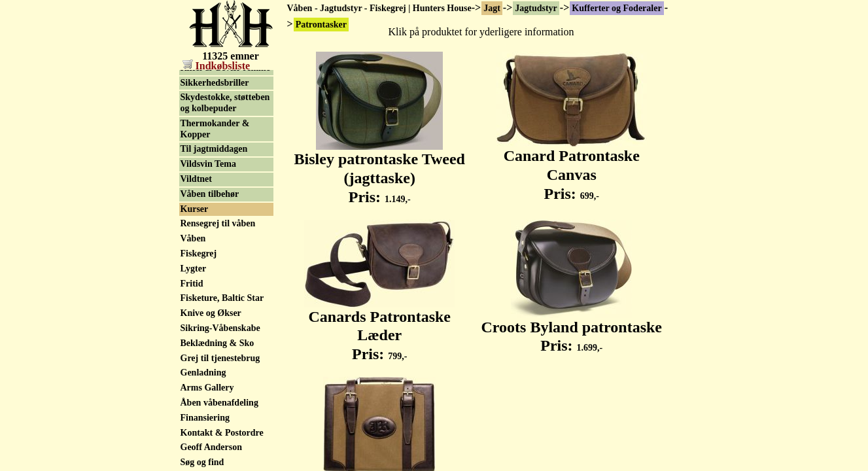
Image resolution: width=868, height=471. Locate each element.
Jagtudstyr (536, 8)
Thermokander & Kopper (215, 257)
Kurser (195, 337)
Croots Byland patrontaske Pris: (572, 329)
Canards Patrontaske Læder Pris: (379, 328)
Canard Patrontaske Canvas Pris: (572, 167)
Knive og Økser (211, 441)
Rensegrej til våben (218, 352)
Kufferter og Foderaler (616, 8)
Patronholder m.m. (217, 181)
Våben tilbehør (210, 322)
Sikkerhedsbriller (215, 211)
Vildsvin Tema (208, 292)
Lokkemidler (206, 136)
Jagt (492, 8)
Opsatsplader (207, 166)
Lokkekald (202, 121)
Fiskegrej (199, 382)
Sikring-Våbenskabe (220, 456)
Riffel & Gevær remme (225, 196)
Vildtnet (196, 307)
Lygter (194, 151)
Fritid (192, 412)
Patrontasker (206, 76)
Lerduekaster (207, 91)
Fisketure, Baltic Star (222, 426)
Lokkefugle (203, 106)
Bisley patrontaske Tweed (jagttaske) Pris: (380, 171)
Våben (193, 367)
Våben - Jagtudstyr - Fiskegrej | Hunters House (379, 8)
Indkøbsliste (217, 66)
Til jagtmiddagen (214, 277)
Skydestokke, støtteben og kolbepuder (225, 231)
